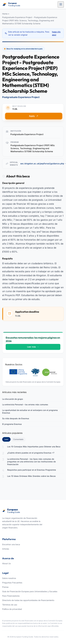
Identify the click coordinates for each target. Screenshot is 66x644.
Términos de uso (10, 605)
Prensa (5, 587)
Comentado (18, 439)
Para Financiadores (11, 596)
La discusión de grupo (13, 399)
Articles (6, 549)
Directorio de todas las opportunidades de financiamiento (28, 600)
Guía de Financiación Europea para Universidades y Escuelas (30, 591)
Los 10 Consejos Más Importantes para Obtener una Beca (34, 447)
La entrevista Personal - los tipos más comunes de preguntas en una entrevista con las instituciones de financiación (31, 462)
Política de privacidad (12, 609)
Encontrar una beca (11, 544)
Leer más (33, 347)
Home (5, 14)
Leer (7, 439)
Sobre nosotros (9, 578)
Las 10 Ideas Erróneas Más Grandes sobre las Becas (31, 476)
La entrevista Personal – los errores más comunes (25, 404)
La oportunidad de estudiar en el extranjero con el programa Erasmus (30, 412)
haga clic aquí (56, 33)
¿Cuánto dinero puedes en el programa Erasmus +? (31, 453)
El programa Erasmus (12, 424)
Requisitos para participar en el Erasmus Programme (32, 470)
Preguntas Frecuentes (12, 583)
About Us (6, 563)
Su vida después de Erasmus (16, 418)
